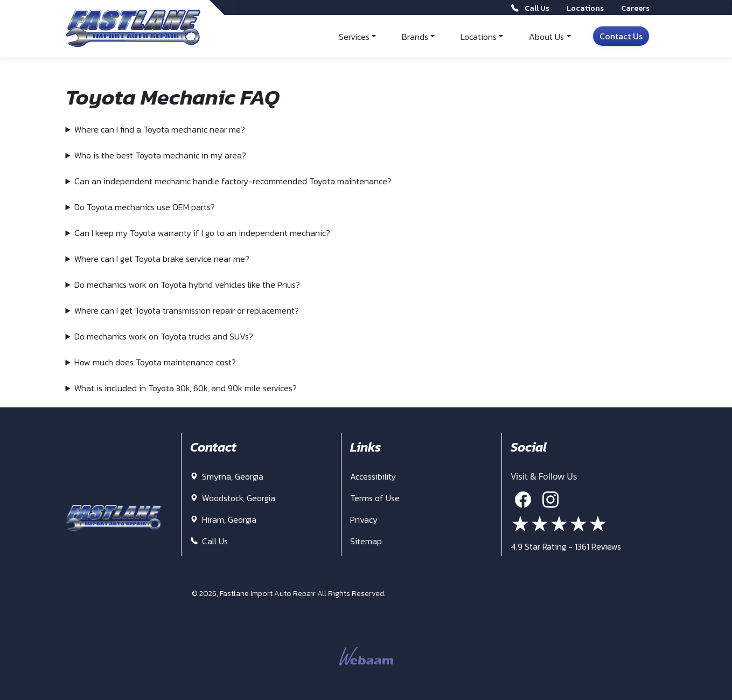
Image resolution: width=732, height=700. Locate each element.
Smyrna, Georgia (227, 476)
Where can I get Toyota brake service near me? (162, 259)
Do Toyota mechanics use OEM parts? (145, 207)
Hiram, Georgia (223, 519)
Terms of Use (375, 498)
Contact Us (621, 36)
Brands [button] (415, 37)
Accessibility (373, 476)
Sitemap (366, 541)
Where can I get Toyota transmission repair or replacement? (187, 310)
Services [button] (354, 37)
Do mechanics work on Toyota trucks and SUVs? (164, 336)
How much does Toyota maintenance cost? (155, 362)
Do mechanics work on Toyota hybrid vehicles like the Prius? (187, 285)
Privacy (364, 519)
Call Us (209, 541)
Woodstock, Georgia (233, 498)
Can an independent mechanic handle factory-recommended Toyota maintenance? (233, 181)
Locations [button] (479, 37)
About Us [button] (546, 37)
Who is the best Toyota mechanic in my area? (160, 155)
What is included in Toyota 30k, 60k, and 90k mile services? (186, 388)
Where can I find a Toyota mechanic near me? (160, 129)
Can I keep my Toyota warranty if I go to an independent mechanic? (202, 233)
